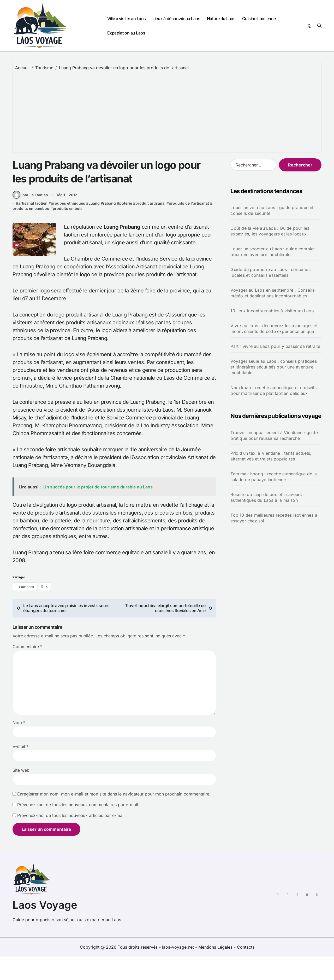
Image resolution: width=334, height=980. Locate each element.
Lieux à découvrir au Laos (176, 19)
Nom (19, 746)
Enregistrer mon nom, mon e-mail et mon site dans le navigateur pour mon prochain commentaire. (114, 817)
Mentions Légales (216, 971)
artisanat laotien (33, 227)
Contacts (246, 971)
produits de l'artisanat (189, 227)
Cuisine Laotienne (259, 19)
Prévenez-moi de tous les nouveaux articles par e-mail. (71, 839)
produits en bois (68, 232)
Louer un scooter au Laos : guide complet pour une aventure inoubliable (273, 252)
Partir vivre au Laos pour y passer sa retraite (275, 346)
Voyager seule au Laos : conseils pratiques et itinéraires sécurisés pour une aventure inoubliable (273, 367)
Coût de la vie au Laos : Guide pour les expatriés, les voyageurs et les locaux (270, 231)
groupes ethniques (68, 227)
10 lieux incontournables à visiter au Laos (272, 311)
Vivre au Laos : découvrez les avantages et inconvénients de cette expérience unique (274, 328)
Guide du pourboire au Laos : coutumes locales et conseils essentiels (270, 272)
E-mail (20, 770)
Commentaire (27, 670)
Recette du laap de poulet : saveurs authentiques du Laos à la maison (266, 497)
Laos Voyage (45, 928)
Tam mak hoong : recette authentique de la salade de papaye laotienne (274, 477)
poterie (126, 227)
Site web (21, 794)
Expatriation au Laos (126, 33)
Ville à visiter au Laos (127, 19)
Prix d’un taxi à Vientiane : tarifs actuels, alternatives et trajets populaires (271, 456)
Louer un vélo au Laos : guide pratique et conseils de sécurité (272, 210)
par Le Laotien (30, 218)
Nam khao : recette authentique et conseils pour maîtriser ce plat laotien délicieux (273, 390)
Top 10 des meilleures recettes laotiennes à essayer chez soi (274, 518)
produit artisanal (150, 227)
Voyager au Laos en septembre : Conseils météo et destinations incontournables (272, 293)
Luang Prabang (102, 227)
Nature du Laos (221, 19)
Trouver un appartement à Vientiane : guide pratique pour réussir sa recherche (274, 435)
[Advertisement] (168, 110)
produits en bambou (31, 232)
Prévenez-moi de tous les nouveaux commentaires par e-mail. (78, 828)
